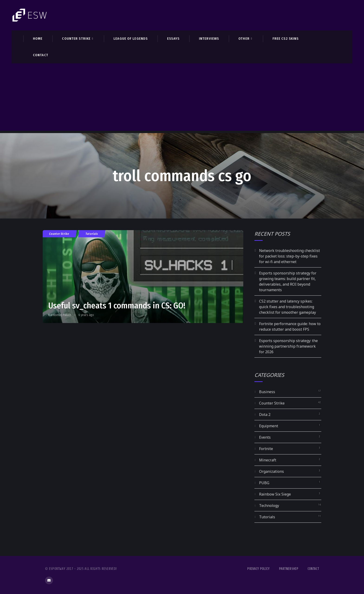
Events (265, 437)
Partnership (289, 569)
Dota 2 (265, 414)
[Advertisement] (182, 98)
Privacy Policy (258, 569)
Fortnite (266, 449)
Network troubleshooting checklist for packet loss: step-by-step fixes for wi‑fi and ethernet (289, 256)
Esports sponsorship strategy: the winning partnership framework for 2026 (288, 346)
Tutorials (92, 234)
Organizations (271, 471)
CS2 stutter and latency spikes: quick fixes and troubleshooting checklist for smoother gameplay (288, 307)
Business (267, 392)
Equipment (269, 426)
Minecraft (268, 460)
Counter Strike (59, 234)
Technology (269, 506)
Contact (313, 569)
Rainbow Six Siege (275, 494)
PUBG (264, 483)
